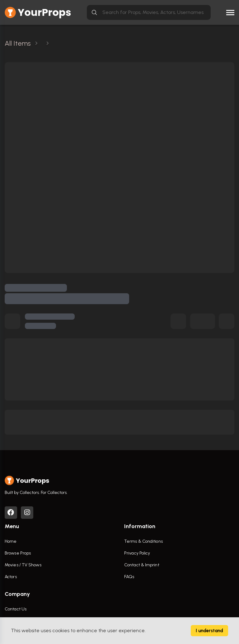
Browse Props (18, 553)
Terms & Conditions (143, 541)
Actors (11, 577)
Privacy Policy (137, 553)
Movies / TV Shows (23, 565)
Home (11, 541)
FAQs (129, 577)
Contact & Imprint (142, 565)
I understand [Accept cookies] (209, 631)
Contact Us (16, 609)
